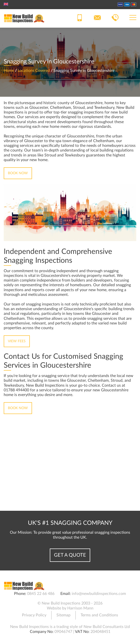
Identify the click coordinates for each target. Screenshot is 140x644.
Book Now (18, 173)
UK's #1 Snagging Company (70, 523)
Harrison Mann (80, 608)
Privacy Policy (34, 615)
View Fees (17, 341)
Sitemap (63, 615)
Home (9, 71)
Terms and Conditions (99, 615)
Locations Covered (34, 71)
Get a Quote (70, 555)
